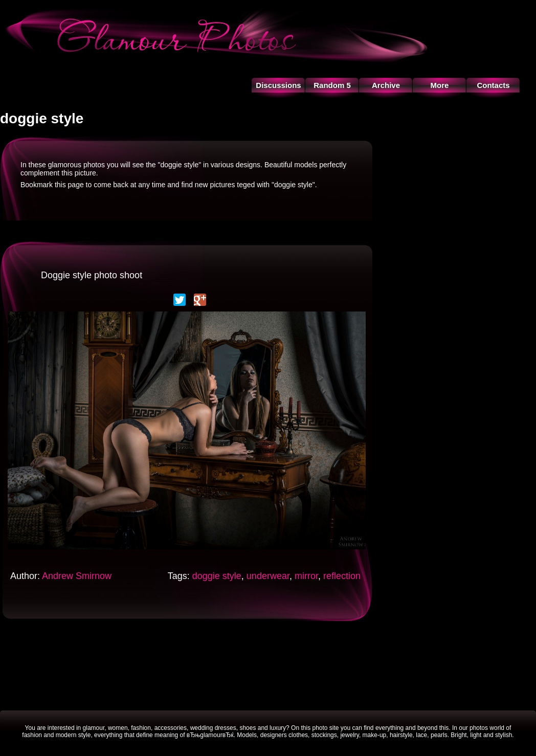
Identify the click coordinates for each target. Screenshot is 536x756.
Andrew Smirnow (77, 576)
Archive (386, 85)
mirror (306, 576)
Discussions (278, 85)
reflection (342, 576)
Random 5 (332, 85)
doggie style (217, 576)
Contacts (493, 85)
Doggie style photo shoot (92, 275)
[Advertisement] (268, 664)
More (440, 85)
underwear (268, 576)
